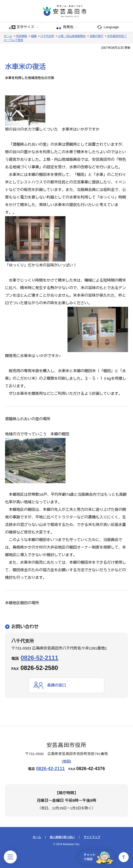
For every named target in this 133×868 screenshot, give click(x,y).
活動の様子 (97, 36)
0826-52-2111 (39, 658)
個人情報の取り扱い (62, 837)
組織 (34, 36)
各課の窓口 (57, 685)
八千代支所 (47, 36)
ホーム (8, 36)
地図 (67, 761)
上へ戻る (124, 857)
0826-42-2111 (50, 769)
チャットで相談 (99, 857)
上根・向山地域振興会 (72, 36)
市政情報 (21, 36)
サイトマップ (92, 837)
